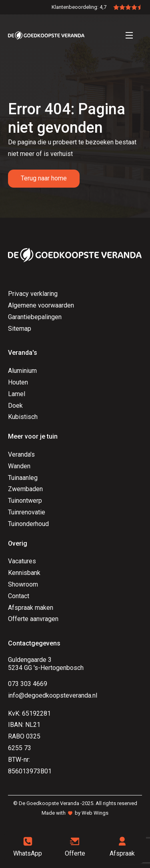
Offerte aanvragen (33, 619)
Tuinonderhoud (28, 524)
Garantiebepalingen (35, 317)
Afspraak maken (31, 608)
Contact (19, 596)
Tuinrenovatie (27, 512)
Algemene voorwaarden (41, 305)
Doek (15, 406)
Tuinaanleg (23, 478)
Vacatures (22, 561)
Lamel (17, 394)
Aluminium (22, 371)
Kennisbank (24, 573)
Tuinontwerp (25, 501)
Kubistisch (23, 417)
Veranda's (21, 454)
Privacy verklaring (33, 294)
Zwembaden (25, 489)
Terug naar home (44, 178)
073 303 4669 (28, 684)
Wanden (19, 466)
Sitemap (20, 329)
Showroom (23, 584)
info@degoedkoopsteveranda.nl (53, 695)
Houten (18, 382)
